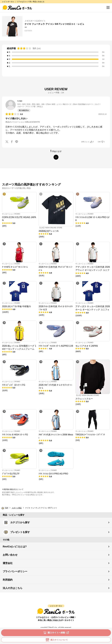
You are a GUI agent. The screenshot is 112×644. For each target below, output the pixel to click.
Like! (101, 142)
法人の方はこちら (13, 588)
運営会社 (8, 563)
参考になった (87, 142)
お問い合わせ (10, 555)
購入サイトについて (56, 640)
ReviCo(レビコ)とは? (15, 547)
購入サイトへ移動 (57, 633)
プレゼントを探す (16, 532)
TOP (6, 508)
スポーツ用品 (17, 508)
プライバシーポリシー (15, 571)
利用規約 (8, 580)
